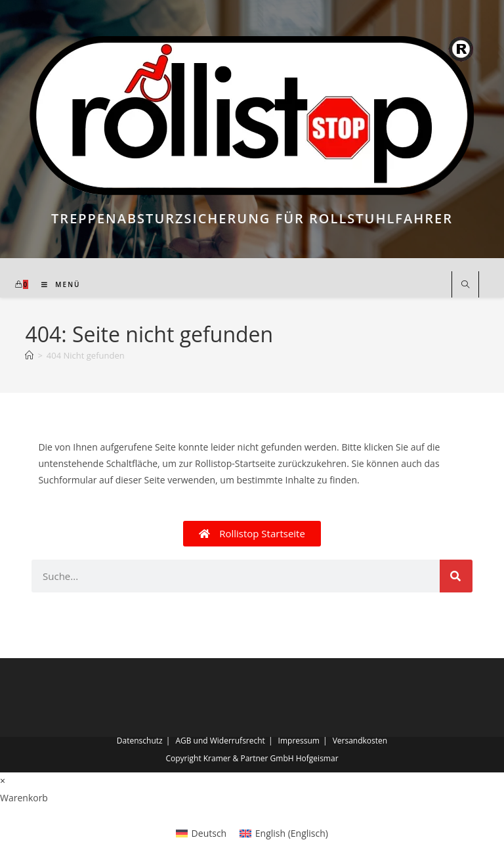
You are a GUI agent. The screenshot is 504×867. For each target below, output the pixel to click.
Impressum (299, 741)
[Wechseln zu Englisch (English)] (284, 834)
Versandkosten (360, 741)
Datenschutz (140, 741)
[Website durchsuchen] (465, 285)
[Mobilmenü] (56, 284)
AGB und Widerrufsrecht (220, 741)
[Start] (29, 355)
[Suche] (456, 576)
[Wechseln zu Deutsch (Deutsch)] (201, 834)
